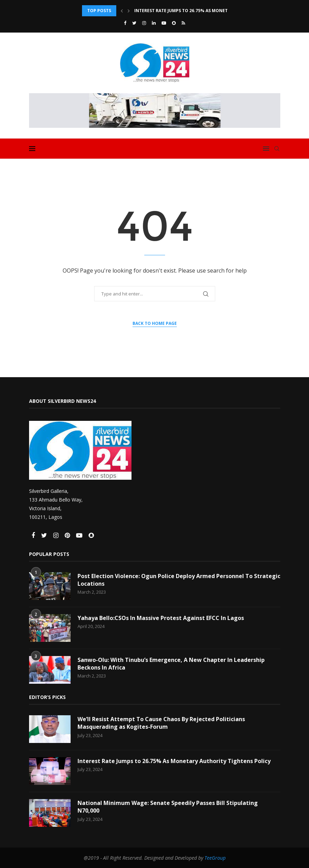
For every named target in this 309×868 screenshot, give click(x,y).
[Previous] (122, 11)
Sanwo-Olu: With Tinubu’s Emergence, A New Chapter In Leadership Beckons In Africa (171, 664)
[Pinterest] (68, 536)
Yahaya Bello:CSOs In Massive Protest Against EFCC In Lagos (161, 618)
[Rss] (183, 23)
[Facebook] (125, 23)
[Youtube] (164, 23)
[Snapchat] (174, 23)
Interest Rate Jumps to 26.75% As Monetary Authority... (200, 11)
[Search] (277, 149)
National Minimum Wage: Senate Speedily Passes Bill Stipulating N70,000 (168, 807)
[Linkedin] (154, 23)
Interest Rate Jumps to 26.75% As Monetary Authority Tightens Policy (174, 761)
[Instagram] (144, 23)
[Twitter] (134, 23)
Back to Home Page (155, 323)
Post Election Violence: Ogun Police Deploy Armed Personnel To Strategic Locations (179, 580)
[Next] (129, 11)
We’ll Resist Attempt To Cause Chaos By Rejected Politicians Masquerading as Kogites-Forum (161, 723)
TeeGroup (215, 858)
